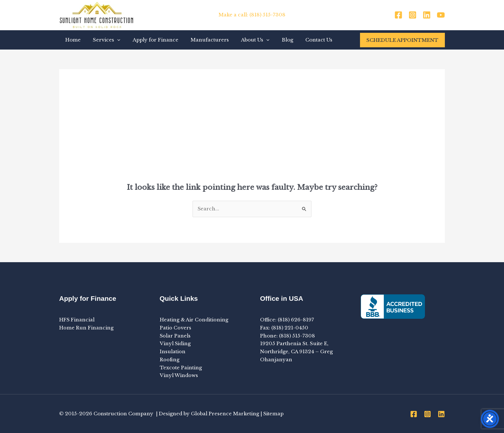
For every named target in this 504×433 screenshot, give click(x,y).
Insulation (173, 351)
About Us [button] (243, 40)
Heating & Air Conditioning (194, 320)
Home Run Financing (86, 328)
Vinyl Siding (175, 344)
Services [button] (103, 40)
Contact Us (301, 40)
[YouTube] (441, 15)
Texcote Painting (181, 368)
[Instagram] (413, 15)
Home (72, 40)
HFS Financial (77, 320)
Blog (273, 40)
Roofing (170, 359)
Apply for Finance (149, 40)
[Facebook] (398, 15)
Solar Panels (175, 336)
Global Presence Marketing (225, 414)
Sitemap (274, 414)
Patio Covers (175, 328)
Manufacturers (200, 40)
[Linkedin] (427, 15)
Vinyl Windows (179, 376)
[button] (113, 40)
